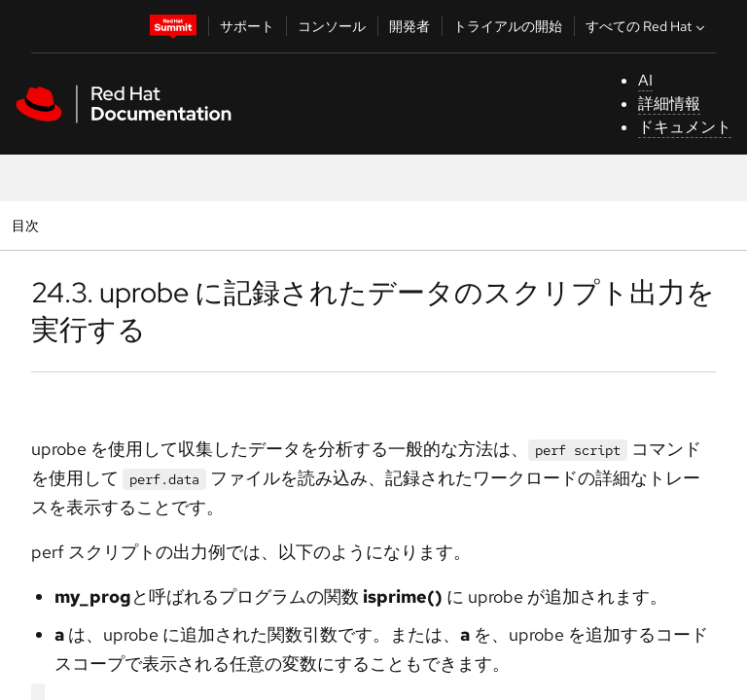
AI (645, 80)
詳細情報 (669, 104)
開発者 (409, 26)
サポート (247, 26)
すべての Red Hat (647, 26)
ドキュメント (685, 127)
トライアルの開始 (508, 26)
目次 (28, 225)
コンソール (332, 26)
